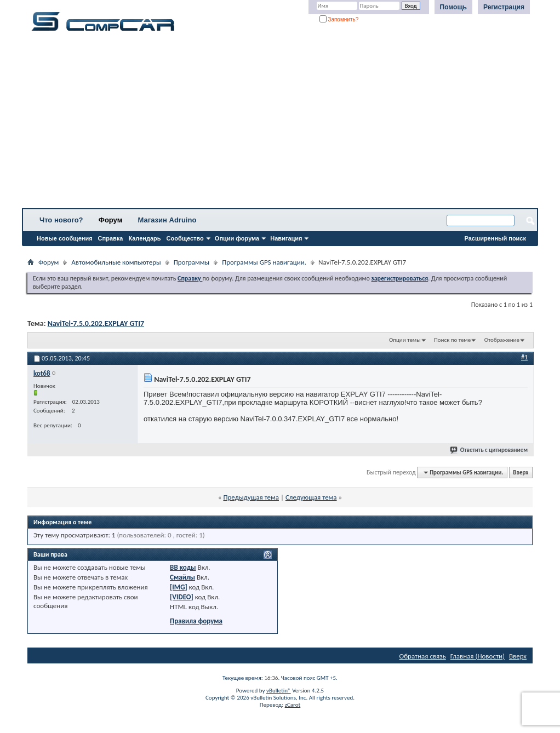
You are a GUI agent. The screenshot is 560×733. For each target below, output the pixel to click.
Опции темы (405, 340)
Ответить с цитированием (489, 450)
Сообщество (185, 238)
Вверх (521, 473)
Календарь (144, 238)
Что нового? (61, 220)
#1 (524, 357)
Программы (192, 262)
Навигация (286, 238)
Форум (110, 220)
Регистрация (504, 7)
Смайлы (182, 577)
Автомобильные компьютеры (116, 262)
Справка (111, 238)
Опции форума (237, 238)
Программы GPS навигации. (264, 262)
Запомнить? (339, 19)
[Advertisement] (280, 123)
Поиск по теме (452, 340)
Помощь (453, 7)
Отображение (502, 340)
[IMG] (179, 587)
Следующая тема (311, 497)
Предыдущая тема (251, 497)
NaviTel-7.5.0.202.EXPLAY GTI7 (96, 323)
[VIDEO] (182, 597)
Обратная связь (423, 656)
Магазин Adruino (167, 220)
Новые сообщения (65, 238)
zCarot (293, 705)
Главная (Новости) (478, 656)
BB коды (183, 567)
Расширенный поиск (495, 238)
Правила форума (196, 621)
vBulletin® (279, 691)
